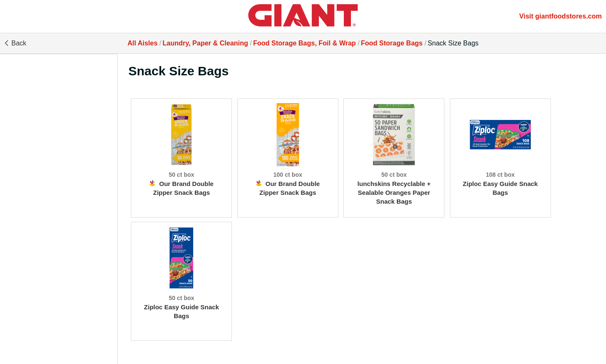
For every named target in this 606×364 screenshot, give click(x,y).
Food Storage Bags (392, 43)
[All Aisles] (303, 16)
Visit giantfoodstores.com (561, 16)
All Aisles (142, 43)
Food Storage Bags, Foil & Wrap (304, 43)
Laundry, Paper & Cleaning (205, 43)
